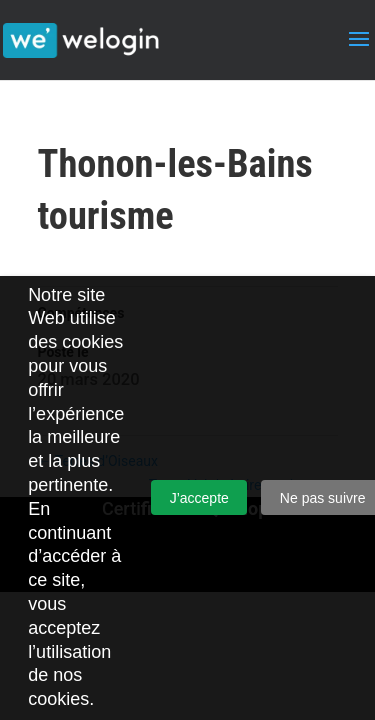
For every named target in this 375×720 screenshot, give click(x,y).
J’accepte (199, 498)
